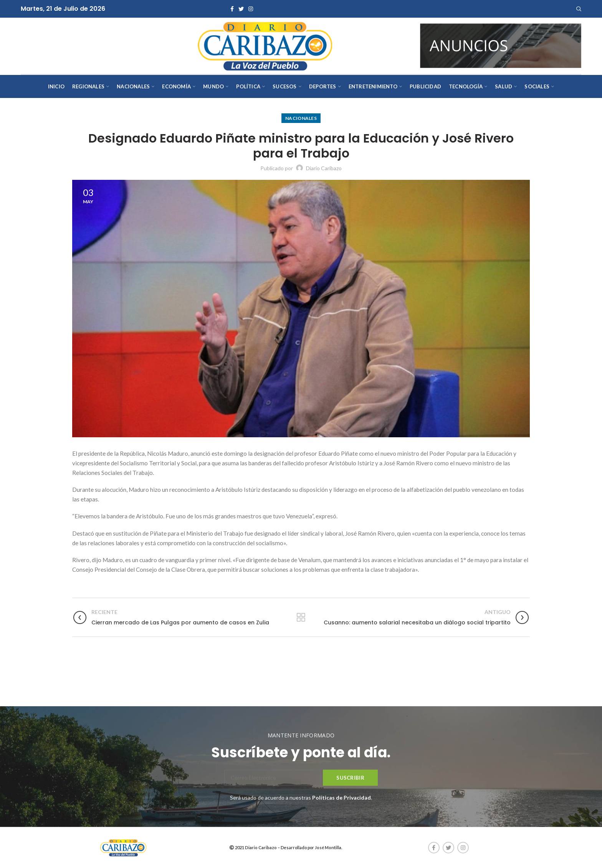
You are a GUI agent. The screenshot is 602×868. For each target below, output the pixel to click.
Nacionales (301, 118)
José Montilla (328, 847)
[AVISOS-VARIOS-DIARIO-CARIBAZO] (501, 45)
